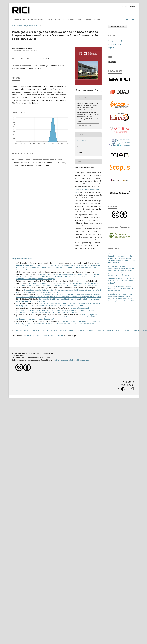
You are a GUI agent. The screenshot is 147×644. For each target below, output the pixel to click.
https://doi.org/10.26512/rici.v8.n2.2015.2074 (33, 59)
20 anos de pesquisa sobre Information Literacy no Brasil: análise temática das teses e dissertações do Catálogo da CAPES (58, 265)
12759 (120, 263)
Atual (49, 19)
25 (59, 331)
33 (76, 331)
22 (52, 331)
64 (146, 331)
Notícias (71, 19)
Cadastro (124, 6)
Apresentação (18, 19)
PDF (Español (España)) (88, 90)
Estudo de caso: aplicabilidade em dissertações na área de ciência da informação (121, 289)
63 (144, 331)
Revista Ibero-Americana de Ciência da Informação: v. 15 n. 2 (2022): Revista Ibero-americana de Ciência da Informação (57, 284)
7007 (116, 283)
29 (68, 331)
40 (92, 331)
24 (56, 331)
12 (29, 331)
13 (32, 331)
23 (54, 331)
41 (94, 331)
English (111, 48)
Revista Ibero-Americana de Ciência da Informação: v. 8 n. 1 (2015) (75, 297)
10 (25, 331)
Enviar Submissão (118, 26)
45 (103, 331)
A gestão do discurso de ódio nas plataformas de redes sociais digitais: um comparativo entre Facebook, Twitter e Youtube (121, 297)
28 (65, 331)
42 (97, 331)
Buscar (130, 19)
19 (45, 331)
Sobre (97, 19)
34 (79, 331)
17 (41, 331)
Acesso (132, 6)
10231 (127, 275)
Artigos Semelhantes (22, 259)
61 (139, 331)
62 (142, 331)
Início (14, 26)
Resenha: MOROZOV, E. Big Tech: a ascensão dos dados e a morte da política (121, 281)
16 (38, 331)
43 (99, 331)
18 (43, 331)
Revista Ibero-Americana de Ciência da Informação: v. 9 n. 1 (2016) (60, 306)
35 (81, 331)
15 (36, 331)
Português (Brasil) (115, 41)
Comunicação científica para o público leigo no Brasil (59, 299)
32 (74, 331)
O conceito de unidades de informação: (39, 290)
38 (88, 331)
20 (47, 331)
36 (83, 331)
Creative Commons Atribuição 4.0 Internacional (71, 360)
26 (61, 331)
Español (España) (115, 44)
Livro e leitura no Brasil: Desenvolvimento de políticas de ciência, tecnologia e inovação (53, 309)
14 (34, 331)
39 (90, 331)
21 (50, 331)
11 (27, 331)
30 (70, 331)
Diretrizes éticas (36, 19)
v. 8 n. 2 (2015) (32, 26)
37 (85, 331)
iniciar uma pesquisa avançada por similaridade (45, 336)
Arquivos (59, 19)
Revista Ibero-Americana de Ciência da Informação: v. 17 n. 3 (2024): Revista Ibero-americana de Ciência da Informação (55, 311)
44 (101, 331)
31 (72, 331)
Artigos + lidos (84, 19)
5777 (132, 301)
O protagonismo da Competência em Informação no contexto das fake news (58, 283)
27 (63, 331)
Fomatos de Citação (86, 125)
